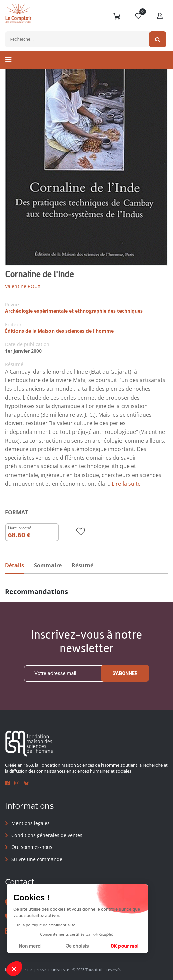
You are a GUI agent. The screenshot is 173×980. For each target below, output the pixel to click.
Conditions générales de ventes (47, 835)
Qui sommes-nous (32, 847)
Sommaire (48, 565)
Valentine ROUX (23, 286)
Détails (14, 565)
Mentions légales (31, 823)
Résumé (82, 565)
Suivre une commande (37, 859)
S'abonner (125, 674)
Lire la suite (126, 484)
